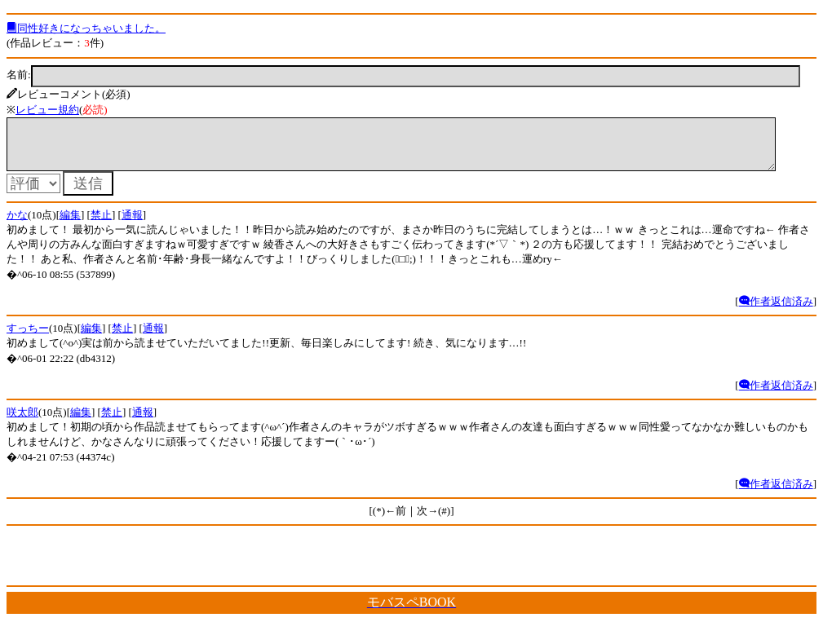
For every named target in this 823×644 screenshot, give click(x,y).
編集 (70, 225)
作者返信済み (776, 311)
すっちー (28, 338)
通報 (132, 225)
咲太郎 (22, 422)
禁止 (101, 225)
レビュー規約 (47, 110)
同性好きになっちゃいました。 (86, 28)
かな (17, 225)
